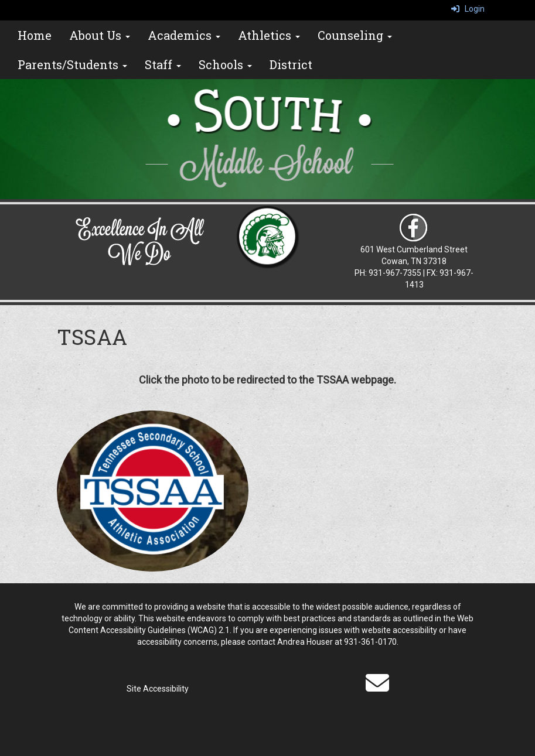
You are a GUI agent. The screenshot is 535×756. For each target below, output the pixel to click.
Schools (225, 64)
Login (468, 9)
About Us (100, 35)
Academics (184, 35)
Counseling (355, 35)
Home (35, 35)
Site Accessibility (158, 689)
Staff (163, 64)
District (291, 64)
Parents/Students (72, 64)
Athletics (269, 35)
